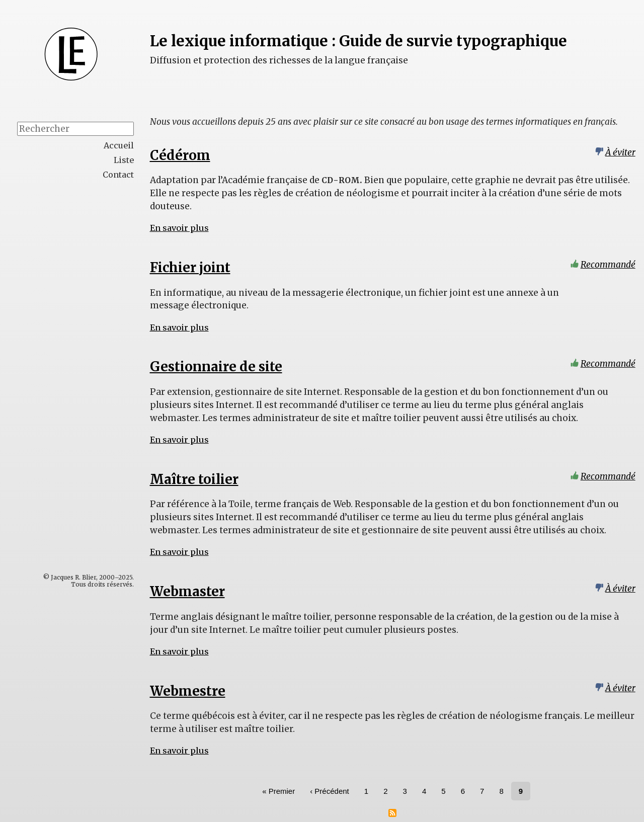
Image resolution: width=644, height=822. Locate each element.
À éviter (620, 152)
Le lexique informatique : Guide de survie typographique (358, 41)
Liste (124, 160)
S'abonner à (392, 813)
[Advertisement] (96, 345)
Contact (118, 175)
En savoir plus (179, 228)
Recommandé (608, 265)
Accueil (119, 145)
